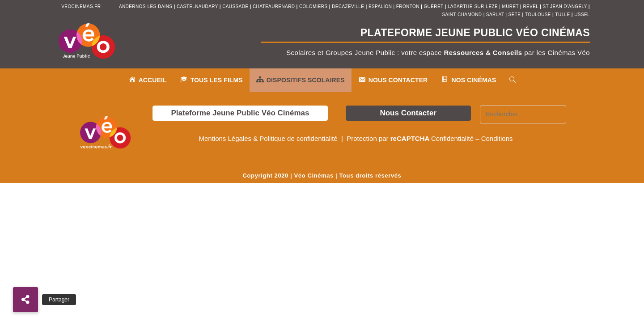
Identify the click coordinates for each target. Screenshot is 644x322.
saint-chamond (462, 15)
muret (511, 6)
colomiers (314, 6)
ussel (582, 15)
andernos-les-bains (146, 6)
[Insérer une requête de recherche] (523, 114)
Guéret (433, 6)
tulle (563, 15)
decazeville (349, 6)
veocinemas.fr (81, 6)
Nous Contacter (408, 113)
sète (515, 15)
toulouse (539, 15)
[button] (25, 300)
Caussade (235, 6)
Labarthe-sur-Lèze (473, 6)
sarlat (495, 15)
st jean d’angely (565, 6)
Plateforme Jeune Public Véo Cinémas (240, 113)
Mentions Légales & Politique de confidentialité (269, 138)
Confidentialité (452, 138)
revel (530, 6)
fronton (408, 6)
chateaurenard (275, 6)
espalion (380, 6)
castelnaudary (198, 6)
